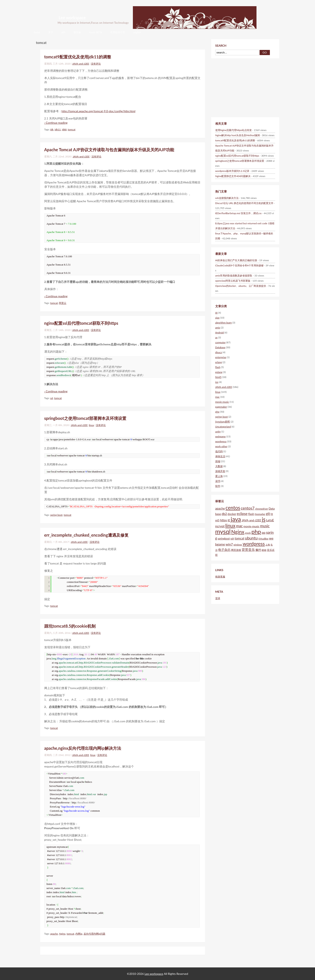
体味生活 (220, 456)
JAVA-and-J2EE (81, 64)
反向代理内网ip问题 (95, 934)
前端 (218, 461)
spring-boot (222, 417)
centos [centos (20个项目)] (233, 508)
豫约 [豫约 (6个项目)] (258, 550)
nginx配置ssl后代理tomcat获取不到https (81, 323)
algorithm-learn (224, 323)
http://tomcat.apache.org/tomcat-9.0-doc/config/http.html (99, 111)
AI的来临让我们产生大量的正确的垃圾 (236, 260)
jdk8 (64, 129)
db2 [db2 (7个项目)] (224, 514)
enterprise (221, 357)
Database (220, 347)
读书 (218, 481)
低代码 (219, 451)
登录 (218, 598)
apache (54, 934)
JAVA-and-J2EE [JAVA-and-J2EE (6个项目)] (251, 520)
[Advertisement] (238, 87)
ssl (52, 398)
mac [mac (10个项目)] (239, 526)
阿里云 (63, 303)
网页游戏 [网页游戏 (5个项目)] (236, 550)
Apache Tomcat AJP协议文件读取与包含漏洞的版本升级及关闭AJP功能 (109, 150)
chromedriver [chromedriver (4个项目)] (261, 509)
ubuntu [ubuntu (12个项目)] (251, 538)
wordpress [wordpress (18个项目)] (254, 544)
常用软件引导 (118, 32)
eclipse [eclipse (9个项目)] (242, 514)
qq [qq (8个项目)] (263, 532)
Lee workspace (72, 18)
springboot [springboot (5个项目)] (224, 539)
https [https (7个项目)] (224, 520)
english (137, 32)
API (63, 32)
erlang (219, 362)
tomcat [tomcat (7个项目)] (239, 538)
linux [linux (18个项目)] (230, 525)
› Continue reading (56, 123)
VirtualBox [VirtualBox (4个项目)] (263, 539)
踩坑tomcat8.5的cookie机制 (70, 626)
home (37, 32)
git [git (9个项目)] (268, 514)
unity (218, 432)
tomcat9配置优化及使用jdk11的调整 (78, 57)
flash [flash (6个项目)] (251, 514)
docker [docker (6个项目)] (232, 514)
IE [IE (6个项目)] (229, 520)
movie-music (222, 402)
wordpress (221, 441)
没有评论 (96, 64)
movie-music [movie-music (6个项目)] (252, 526)
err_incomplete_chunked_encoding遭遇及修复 (86, 535)
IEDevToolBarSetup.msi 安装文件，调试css (238, 213)
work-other (221, 446)
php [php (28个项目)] (256, 532)
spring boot (56, 515)
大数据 (219, 466)
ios (217, 382)
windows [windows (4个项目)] (238, 545)
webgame (221, 436)
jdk (52, 129)
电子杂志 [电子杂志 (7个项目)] (224, 550)
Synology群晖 (223, 422)
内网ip (79, 934)
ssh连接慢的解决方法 (227, 198)
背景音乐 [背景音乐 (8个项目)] (248, 550)
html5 (218, 377)
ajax (217, 318)
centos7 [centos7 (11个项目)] (248, 508)
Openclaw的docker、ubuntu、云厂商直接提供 (241, 286)
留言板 (77, 32)
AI (216, 313)
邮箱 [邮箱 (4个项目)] (264, 550)
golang (219, 372)
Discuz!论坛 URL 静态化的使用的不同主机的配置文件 (244, 203)
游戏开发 (220, 471)
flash (218, 367)
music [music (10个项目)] (265, 526)
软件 (218, 486)
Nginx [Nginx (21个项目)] (238, 532)
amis (218, 328)
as (216, 337)
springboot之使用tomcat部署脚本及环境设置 (85, 418)
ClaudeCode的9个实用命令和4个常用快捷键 (239, 265)
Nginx (62, 934)
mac (218, 397)
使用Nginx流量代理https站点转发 (234, 130)
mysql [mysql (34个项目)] (223, 531)
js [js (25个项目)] (264, 519)
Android (220, 332)
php (217, 412)
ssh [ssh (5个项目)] (232, 539)
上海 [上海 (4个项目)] (268, 545)
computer (220, 342)
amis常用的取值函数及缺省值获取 (234, 276)
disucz (219, 352)
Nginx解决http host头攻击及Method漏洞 (238, 135)
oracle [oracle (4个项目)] (248, 533)
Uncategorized (223, 427)
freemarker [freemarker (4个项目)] (260, 514)
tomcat (72, 129)
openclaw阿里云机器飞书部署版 (233, 281)
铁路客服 (220, 577)
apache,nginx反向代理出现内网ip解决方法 (83, 748)
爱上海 (219, 476)
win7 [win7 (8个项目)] (229, 544)
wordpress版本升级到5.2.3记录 (232, 171)
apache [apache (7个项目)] (220, 508)
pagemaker (221, 407)
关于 (51, 32)
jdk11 (58, 129)
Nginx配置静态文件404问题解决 (233, 176)
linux (91, 425)
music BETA (96, 32)
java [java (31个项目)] (236, 519)
